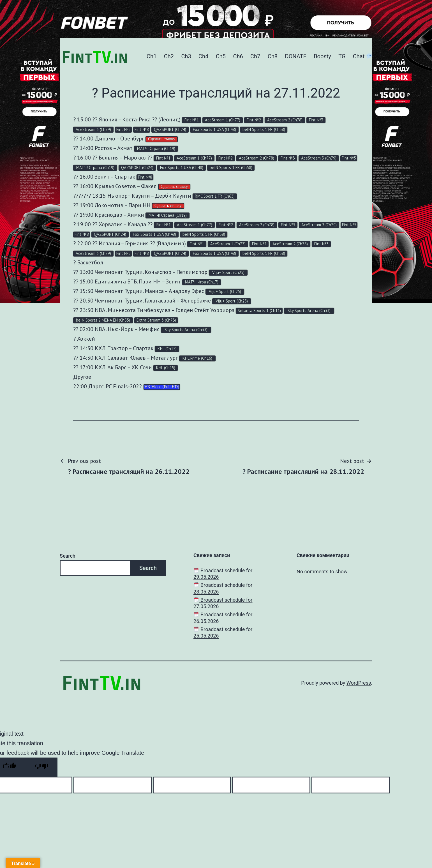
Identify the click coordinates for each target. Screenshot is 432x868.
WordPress (359, 683)
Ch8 (273, 56)
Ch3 (186, 56)
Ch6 (238, 56)
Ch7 (255, 56)
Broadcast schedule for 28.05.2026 (223, 588)
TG (342, 56)
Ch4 (203, 56)
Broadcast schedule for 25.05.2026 (223, 632)
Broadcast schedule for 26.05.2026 (223, 618)
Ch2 (169, 56)
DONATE (295, 56)
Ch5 (221, 56)
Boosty (322, 56)
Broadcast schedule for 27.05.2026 (223, 603)
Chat (362, 56)
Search (68, 556)
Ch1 (152, 56)
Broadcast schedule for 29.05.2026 (223, 574)
